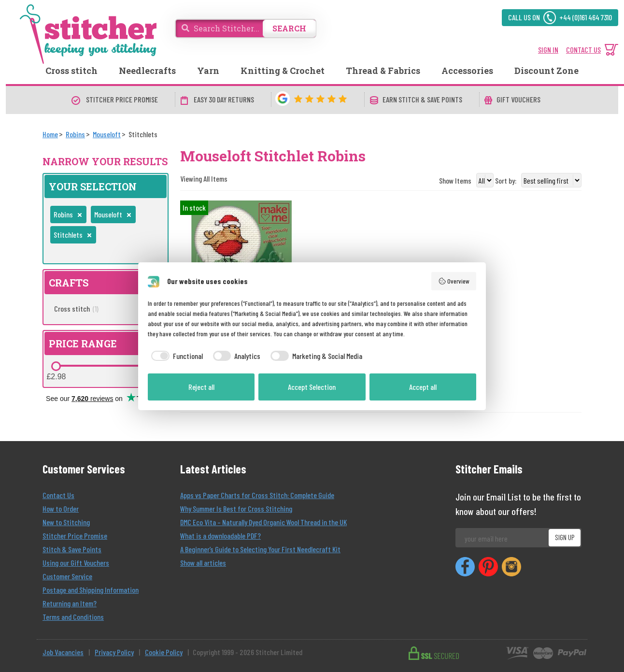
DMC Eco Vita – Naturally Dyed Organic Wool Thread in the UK (263, 522)
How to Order (61, 508)
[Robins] (75, 134)
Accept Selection (312, 387)
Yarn (208, 71)
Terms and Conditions (73, 617)
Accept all (423, 387)
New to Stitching (66, 522)
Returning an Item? (70, 603)
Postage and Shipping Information (91, 590)
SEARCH (289, 28)
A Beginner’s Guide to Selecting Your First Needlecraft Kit (260, 549)
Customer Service (67, 576)
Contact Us (58, 495)
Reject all (201, 387)
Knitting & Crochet (283, 71)
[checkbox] (175, 356)
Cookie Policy (164, 652)
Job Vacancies (63, 652)
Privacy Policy (114, 652)
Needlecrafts (147, 71)
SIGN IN (548, 50)
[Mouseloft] (107, 134)
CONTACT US (583, 50)
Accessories (467, 71)
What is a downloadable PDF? (220, 536)
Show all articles (203, 563)
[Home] (50, 134)
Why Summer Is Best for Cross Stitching (236, 508)
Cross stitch (71, 71)
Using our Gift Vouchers (76, 563)
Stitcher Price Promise (75, 536)
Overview (454, 281)
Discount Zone (546, 71)
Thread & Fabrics (383, 71)
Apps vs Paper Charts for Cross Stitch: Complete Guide (257, 495)
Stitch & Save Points (72, 549)
